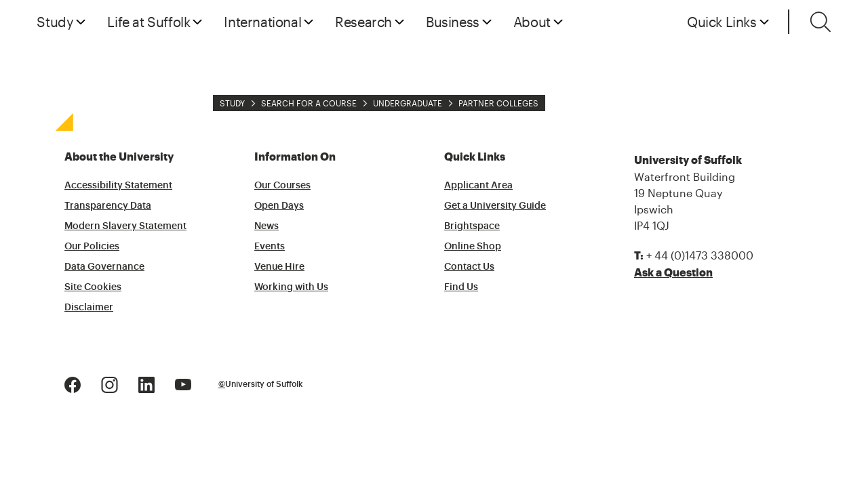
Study (232, 103)
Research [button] (363, 22)
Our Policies (92, 247)
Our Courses (282, 186)
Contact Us (469, 267)
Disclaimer (89, 308)
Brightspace (472, 226)
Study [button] (55, 22)
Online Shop (473, 247)
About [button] (532, 22)
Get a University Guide (495, 206)
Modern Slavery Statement (125, 226)
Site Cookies (93, 287)
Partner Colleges (498, 103)
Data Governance (104, 267)
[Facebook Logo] (73, 383)
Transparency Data (108, 206)
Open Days (279, 206)
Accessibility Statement (118, 186)
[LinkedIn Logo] (146, 383)
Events (270, 247)
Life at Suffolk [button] (149, 22)
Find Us (461, 287)
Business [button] (453, 22)
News (267, 226)
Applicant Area (478, 186)
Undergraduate (408, 103)
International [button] (262, 22)
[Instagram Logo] (110, 383)
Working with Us (291, 287)
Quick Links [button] (722, 22)
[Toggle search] (821, 22)
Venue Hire (279, 267)
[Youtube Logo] (183, 383)
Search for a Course (309, 103)
